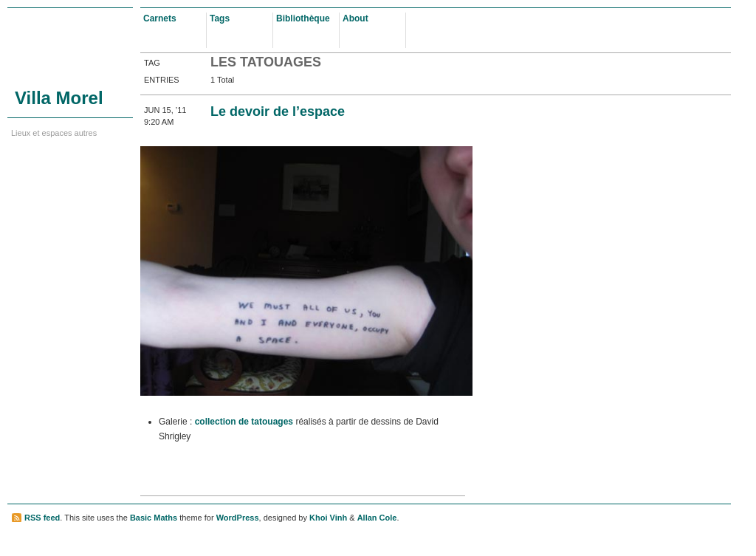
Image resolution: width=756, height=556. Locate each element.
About (355, 18)
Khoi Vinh (328, 518)
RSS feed (42, 518)
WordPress (238, 518)
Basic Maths (154, 518)
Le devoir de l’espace (278, 111)
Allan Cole (377, 518)
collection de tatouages (244, 422)
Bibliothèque (303, 18)
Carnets (160, 18)
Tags (220, 18)
